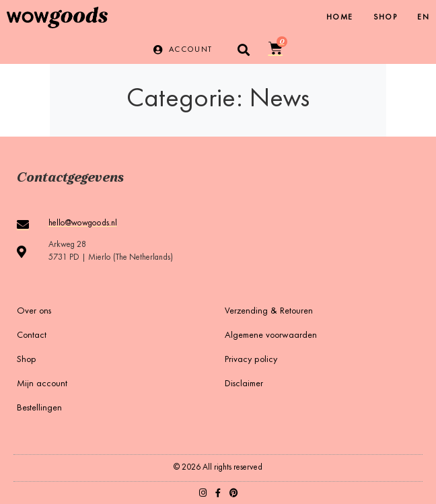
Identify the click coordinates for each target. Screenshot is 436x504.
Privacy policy (251, 360)
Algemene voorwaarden (271, 336)
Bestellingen (39, 408)
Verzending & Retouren (269, 312)
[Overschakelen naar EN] (423, 17)
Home (340, 17)
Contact (32, 336)
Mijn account (42, 384)
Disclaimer (244, 384)
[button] (244, 49)
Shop (386, 17)
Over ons (34, 312)
